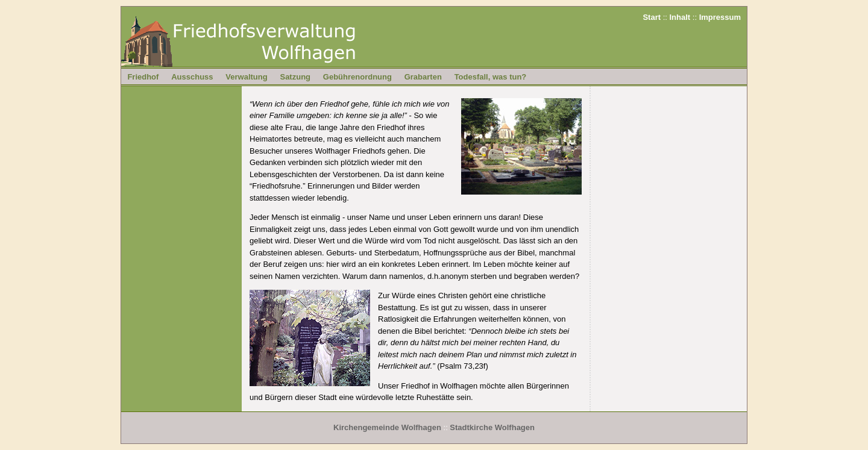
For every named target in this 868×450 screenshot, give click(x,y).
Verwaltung (246, 77)
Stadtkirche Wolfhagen (492, 427)
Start (652, 17)
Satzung (295, 77)
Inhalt (680, 17)
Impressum (720, 17)
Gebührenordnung (357, 77)
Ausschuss (192, 77)
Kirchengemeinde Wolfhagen (387, 427)
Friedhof (143, 77)
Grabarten (423, 77)
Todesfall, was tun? (491, 77)
